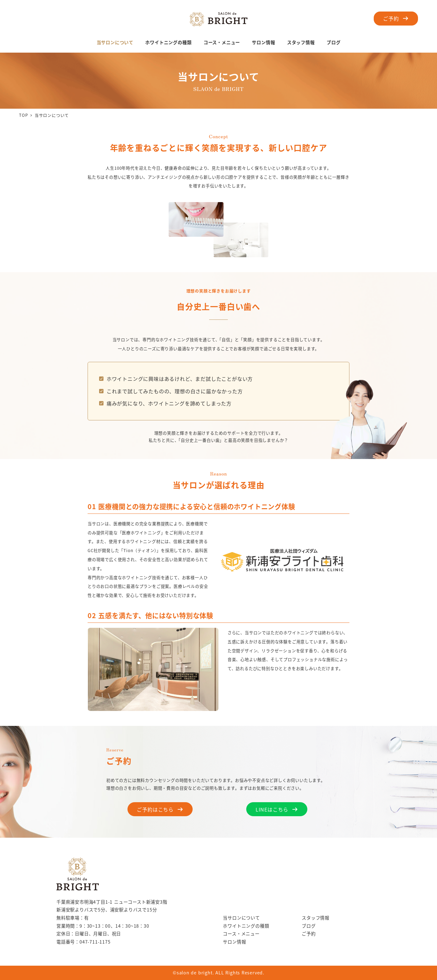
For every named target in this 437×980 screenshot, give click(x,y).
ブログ (309, 926)
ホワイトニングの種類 (246, 926)
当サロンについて (241, 918)
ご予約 (309, 934)
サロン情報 (234, 942)
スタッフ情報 (316, 918)
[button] (396, 19)
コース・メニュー (241, 934)
